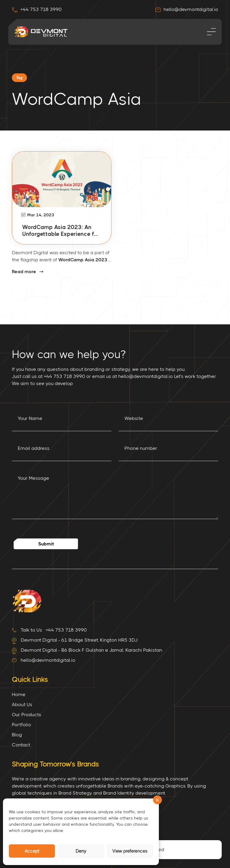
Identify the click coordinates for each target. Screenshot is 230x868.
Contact (21, 745)
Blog (17, 735)
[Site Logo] (27, 601)
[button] (157, 800)
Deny (81, 851)
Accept (32, 851)
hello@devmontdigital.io (187, 9)
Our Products (27, 715)
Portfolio (21, 725)
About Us (22, 704)
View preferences (130, 851)
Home (19, 694)
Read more (24, 272)
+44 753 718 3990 (37, 9)
